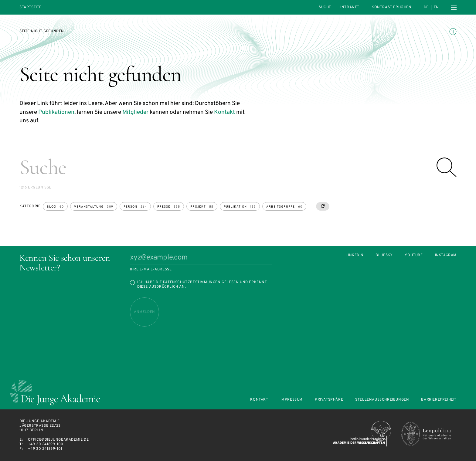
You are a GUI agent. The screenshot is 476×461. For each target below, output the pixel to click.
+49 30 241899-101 (45, 449)
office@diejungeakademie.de (58, 440)
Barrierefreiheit (439, 400)
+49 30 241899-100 (46, 444)
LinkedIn (354, 255)
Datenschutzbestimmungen (192, 282)
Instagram (446, 255)
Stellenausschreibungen (382, 400)
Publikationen (56, 112)
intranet (350, 7)
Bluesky (384, 255)
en (436, 7)
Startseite (31, 7)
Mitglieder (135, 112)
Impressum (292, 400)
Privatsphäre (329, 400)
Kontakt (224, 112)
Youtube (414, 255)
